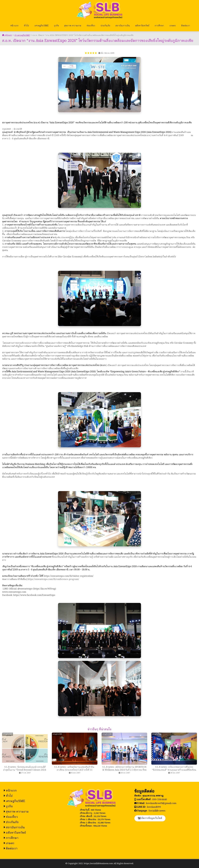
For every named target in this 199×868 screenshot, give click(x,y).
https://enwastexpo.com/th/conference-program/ (53, 579)
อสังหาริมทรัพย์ (142, 26)
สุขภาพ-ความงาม (73, 26)
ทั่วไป (26, 26)
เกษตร (173, 26)
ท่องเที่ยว (91, 26)
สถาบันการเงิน (123, 26)
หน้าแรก (14, 26)
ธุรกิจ (57, 26)
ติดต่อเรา (186, 26)
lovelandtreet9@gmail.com (161, 803)
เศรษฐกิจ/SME (42, 26)
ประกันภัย (105, 26)
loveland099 (154, 807)
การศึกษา (159, 26)
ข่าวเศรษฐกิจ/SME (22, 35)
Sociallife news (157, 811)
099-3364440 (160, 800)
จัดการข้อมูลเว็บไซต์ (150, 818)
